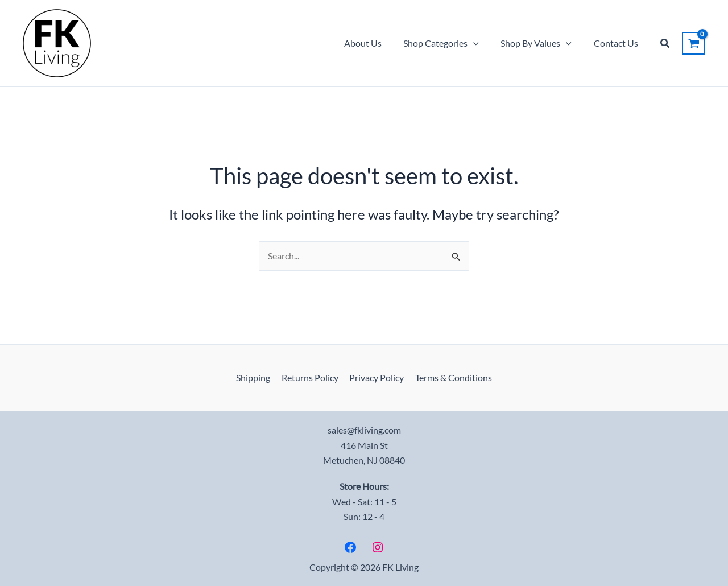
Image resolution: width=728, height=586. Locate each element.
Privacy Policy (376, 377)
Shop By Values (542, 43)
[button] (483, 43)
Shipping (257, 377)
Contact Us (618, 43)
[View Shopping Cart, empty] (694, 43)
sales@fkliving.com (364, 430)
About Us (376, 43)
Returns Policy (311, 377)
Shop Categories (451, 43)
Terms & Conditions (451, 377)
